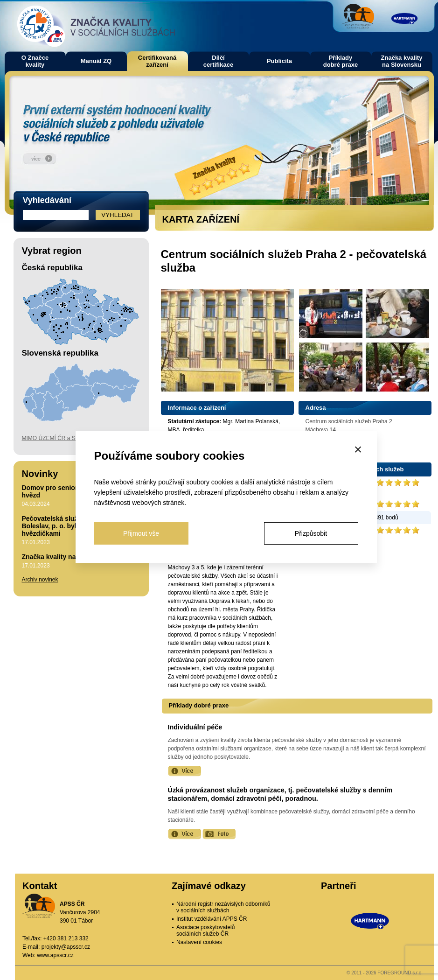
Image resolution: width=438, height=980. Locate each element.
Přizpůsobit (311, 533)
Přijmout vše (141, 533)
